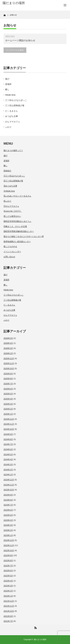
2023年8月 (8, 500)
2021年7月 (8, 621)
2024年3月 (8, 465)
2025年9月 (8, 374)
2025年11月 (9, 363)
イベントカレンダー (12, 252)
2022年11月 (9, 545)
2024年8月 (8, 439)
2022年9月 (8, 555)
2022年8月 (8, 561)
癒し (7, 89)
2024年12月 (9, 419)
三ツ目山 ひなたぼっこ (16, 100)
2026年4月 (8, 343)
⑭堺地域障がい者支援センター (17, 241)
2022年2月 (8, 591)
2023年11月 (9, 485)
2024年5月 (8, 454)
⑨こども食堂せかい (12, 216)
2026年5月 (8, 338)
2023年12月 (9, 480)
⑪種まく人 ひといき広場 (15, 226)
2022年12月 (9, 540)
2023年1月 (8, 535)
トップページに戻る (15, 50)
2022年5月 (8, 576)
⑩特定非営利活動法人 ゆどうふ (17, 221)
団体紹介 (7, 171)
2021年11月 (9, 606)
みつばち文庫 (11, 116)
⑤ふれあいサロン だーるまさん (17, 196)
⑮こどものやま (10, 246)
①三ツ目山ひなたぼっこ (14, 176)
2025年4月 (8, 399)
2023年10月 (9, 490)
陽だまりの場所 (40, 640)
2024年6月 (8, 449)
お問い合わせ (9, 257)
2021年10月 (9, 611)
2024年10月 (9, 429)
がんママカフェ (13, 122)
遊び (7, 79)
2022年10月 (9, 550)
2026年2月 (8, 353)
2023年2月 (8, 530)
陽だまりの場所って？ (13, 150)
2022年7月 (8, 566)
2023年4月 (8, 520)
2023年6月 (8, 510)
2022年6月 (8, 571)
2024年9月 (8, 434)
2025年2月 (8, 409)
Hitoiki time (10, 95)
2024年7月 (8, 444)
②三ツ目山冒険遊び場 (13, 181)
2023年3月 (8, 525)
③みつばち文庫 (10, 186)
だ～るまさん (11, 111)
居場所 (8, 84)
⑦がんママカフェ (11, 206)
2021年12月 (9, 601)
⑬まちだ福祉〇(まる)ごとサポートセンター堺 (24, 236)
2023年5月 (8, 515)
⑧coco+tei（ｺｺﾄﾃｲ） (13, 211)
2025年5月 (8, 394)
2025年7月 (8, 384)
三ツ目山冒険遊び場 (15, 106)
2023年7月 (8, 505)
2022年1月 (8, 596)
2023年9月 (8, 495)
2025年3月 (8, 404)
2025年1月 (8, 414)
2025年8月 (8, 379)
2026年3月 (8, 348)
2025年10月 (9, 369)
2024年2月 (8, 470)
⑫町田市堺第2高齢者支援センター (19, 231)
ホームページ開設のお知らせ (20, 40)
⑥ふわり (7, 201)
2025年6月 (8, 389)
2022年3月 (8, 586)
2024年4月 (8, 459)
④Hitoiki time (9, 191)
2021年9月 (8, 616)
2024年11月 (9, 424)
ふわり (8, 127)
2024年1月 (8, 475)
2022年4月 (8, 581)
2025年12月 (9, 358)
